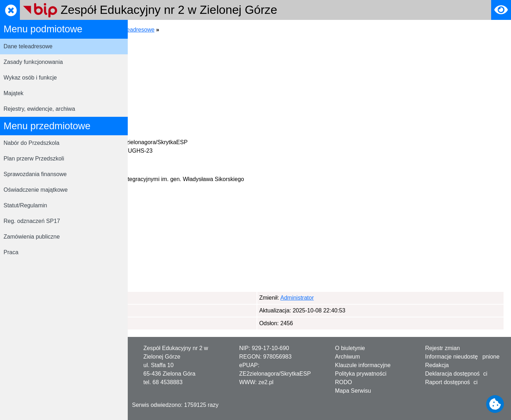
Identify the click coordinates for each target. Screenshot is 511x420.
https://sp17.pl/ (172, 100)
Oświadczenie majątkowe (36, 190)
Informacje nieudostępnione (462, 357)
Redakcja (437, 365)
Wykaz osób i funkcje (30, 78)
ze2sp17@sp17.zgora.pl (182, 91)
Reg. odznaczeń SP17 (32, 221)
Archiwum (347, 357)
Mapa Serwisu (353, 391)
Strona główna (153, 30)
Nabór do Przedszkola (31, 143)
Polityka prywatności (361, 374)
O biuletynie (350, 348)
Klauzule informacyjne (363, 365)
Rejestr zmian (443, 348)
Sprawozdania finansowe (35, 174)
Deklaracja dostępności (456, 374)
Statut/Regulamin (25, 205)
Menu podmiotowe (201, 30)
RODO (344, 382)
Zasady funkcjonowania (33, 62)
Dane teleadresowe (28, 46)
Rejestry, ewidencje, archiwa (39, 109)
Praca (11, 252)
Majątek (13, 93)
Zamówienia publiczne (32, 237)
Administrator (170, 298)
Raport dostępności (451, 382)
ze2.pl (266, 382)
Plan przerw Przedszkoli (34, 159)
